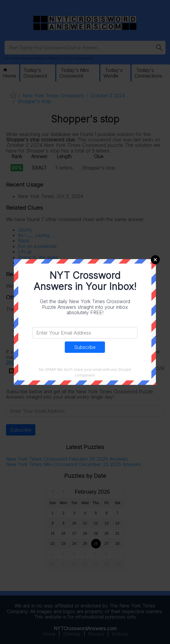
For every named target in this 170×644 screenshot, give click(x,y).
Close (155, 260)
